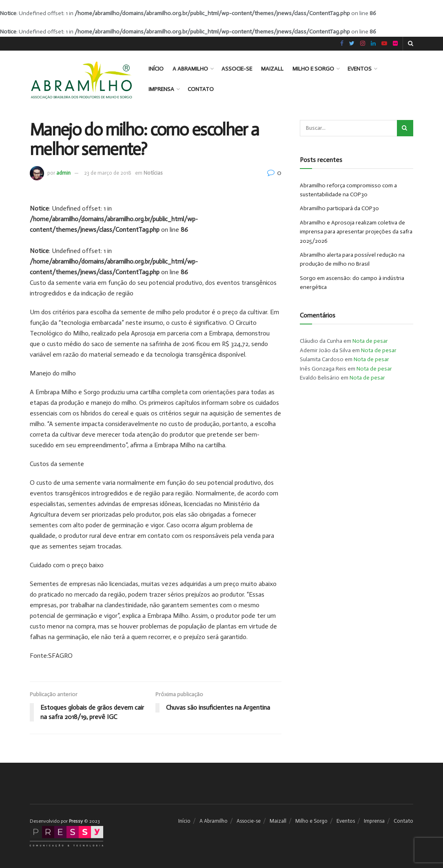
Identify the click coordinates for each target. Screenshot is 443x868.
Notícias (153, 173)
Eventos (360, 69)
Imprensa (161, 89)
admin (63, 173)
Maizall (272, 69)
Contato (201, 89)
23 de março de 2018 (108, 173)
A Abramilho (190, 69)
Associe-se (237, 69)
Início (156, 69)
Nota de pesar (370, 341)
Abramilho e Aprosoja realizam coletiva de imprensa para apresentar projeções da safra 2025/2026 (356, 232)
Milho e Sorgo (313, 69)
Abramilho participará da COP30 (339, 208)
